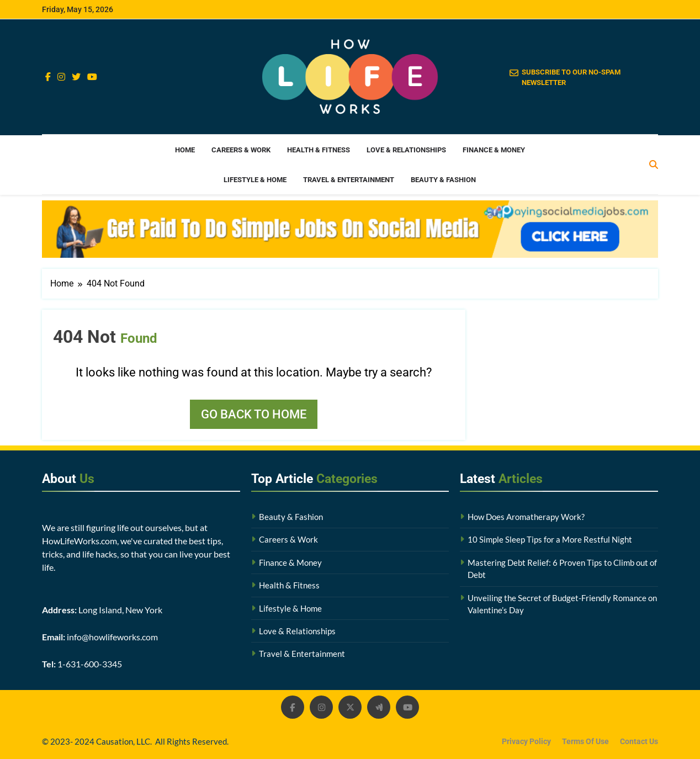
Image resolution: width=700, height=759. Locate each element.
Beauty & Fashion (443, 180)
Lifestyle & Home (255, 180)
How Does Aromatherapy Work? (526, 517)
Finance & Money (494, 150)
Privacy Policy (526, 742)
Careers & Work (241, 150)
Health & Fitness (319, 150)
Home (185, 150)
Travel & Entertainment (349, 180)
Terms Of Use (585, 742)
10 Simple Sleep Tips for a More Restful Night (550, 539)
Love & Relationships (406, 150)
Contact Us (639, 742)
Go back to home (254, 414)
